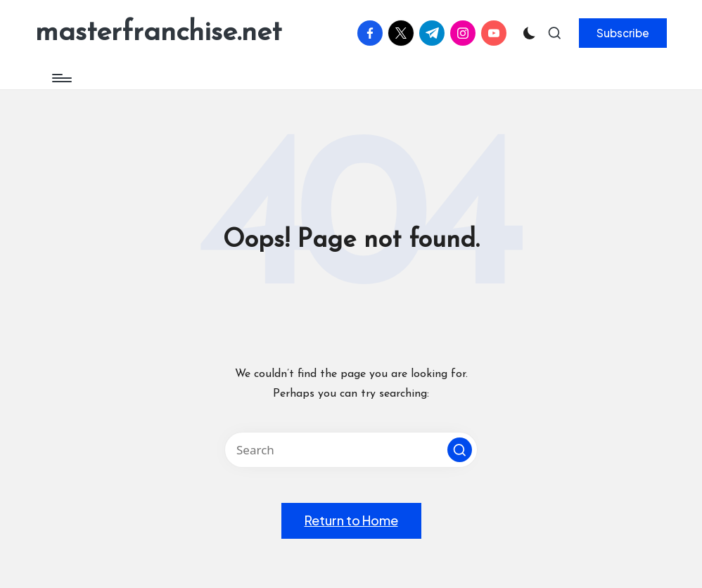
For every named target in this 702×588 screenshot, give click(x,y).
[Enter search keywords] (351, 450)
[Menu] (61, 78)
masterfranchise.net (158, 33)
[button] (623, 33)
